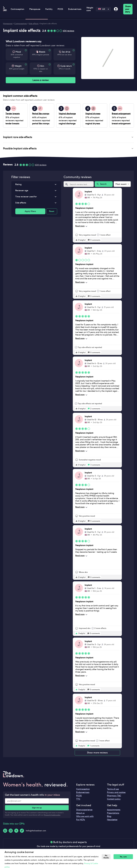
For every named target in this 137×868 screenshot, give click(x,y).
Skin (42, 66)
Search (104, 185)
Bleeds (42, 52)
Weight (18, 66)
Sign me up (37, 809)
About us (80, 814)
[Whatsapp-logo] (5, 832)
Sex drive (66, 52)
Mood (18, 52)
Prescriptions (113, 814)
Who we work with (85, 817)
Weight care (90, 9)
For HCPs (81, 821)
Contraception (17, 9)
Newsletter (112, 821)
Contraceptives (21, 24)
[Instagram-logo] (11, 832)
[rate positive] (76, 241)
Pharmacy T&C (114, 797)
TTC (78, 800)
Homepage (8, 24)
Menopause (35, 9)
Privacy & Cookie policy (52, 816)
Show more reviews (97, 754)
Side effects (34, 24)
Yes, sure (124, 857)
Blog (109, 817)
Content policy (114, 800)
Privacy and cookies (116, 793)
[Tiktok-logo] (22, 832)
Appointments (114, 811)
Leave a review (41, 80)
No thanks (107, 857)
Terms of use (113, 790)
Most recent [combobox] (121, 185)
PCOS (60, 9)
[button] (68, 137)
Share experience (84, 811)
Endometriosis (75, 9)
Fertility (49, 9)
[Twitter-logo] (16, 832)
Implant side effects (49, 24)
